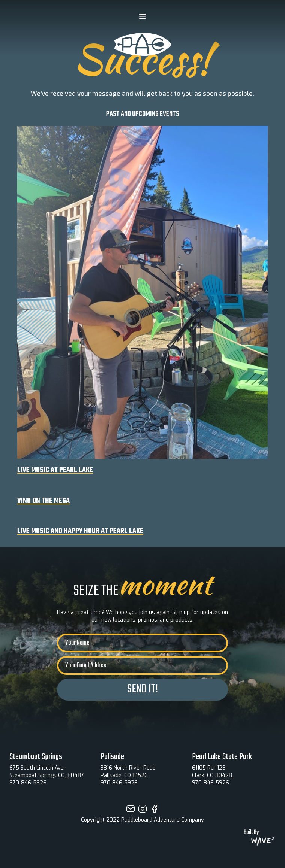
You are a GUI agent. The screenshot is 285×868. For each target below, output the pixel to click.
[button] (142, 16)
